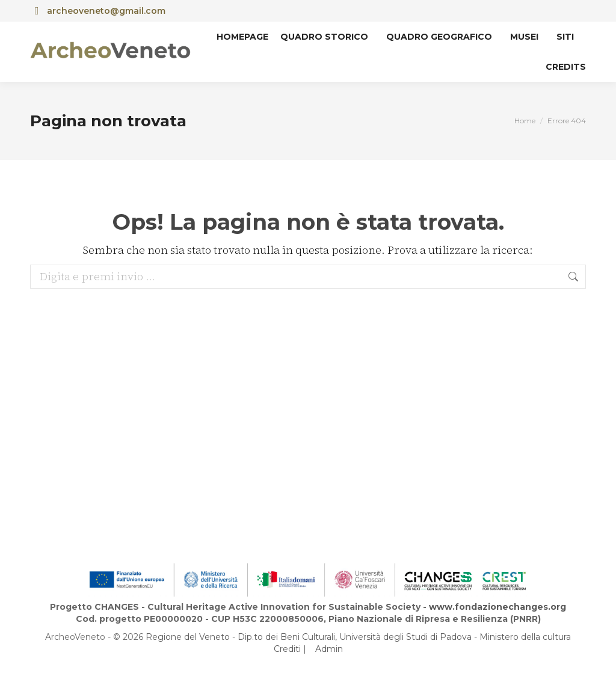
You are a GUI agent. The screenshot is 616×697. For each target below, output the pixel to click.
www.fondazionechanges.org (497, 607)
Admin (329, 649)
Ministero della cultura (525, 637)
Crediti (287, 649)
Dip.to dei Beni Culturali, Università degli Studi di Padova (355, 637)
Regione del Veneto (188, 637)
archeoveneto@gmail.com (98, 11)
